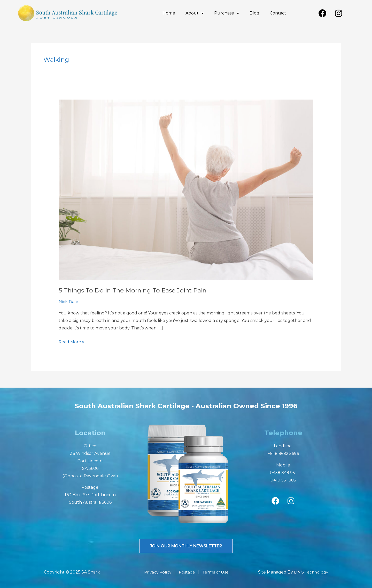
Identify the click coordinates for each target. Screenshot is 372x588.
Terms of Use (217, 572)
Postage (187, 572)
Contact (278, 13)
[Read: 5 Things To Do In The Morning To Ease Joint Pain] (186, 189)
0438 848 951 (283, 472)
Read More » (72, 341)
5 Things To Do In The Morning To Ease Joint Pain (135, 290)
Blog (254, 13)
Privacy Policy (157, 572)
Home (169, 13)
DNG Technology (310, 572)
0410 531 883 (283, 480)
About (195, 13)
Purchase (227, 13)
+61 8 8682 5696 (283, 453)
